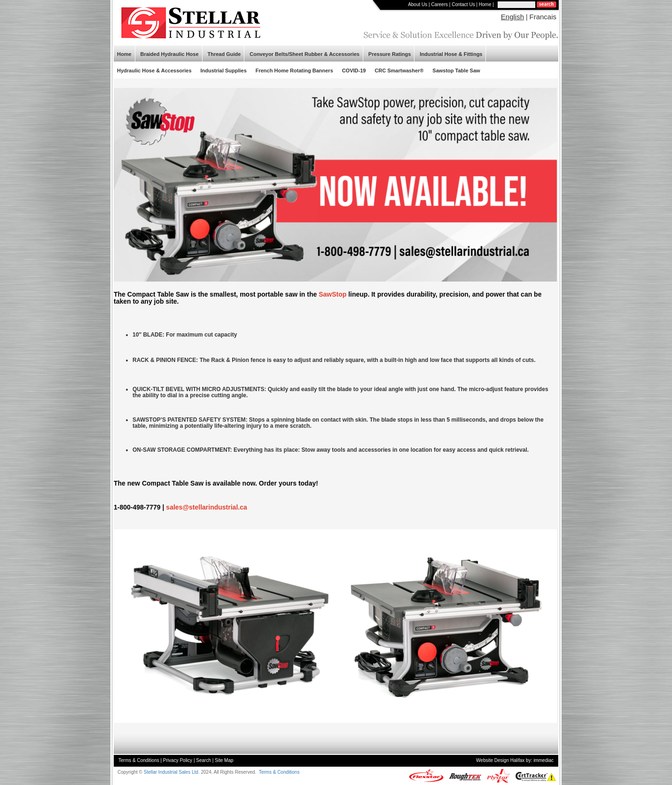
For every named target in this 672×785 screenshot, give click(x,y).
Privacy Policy (178, 760)
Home (485, 4)
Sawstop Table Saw (456, 71)
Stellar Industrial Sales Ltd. (172, 772)
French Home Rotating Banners (294, 71)
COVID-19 (354, 71)
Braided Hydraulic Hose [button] (169, 54)
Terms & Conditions (139, 760)
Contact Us (463, 4)
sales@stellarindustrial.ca (206, 507)
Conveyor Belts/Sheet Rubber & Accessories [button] (305, 54)
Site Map (224, 760)
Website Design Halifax (500, 760)
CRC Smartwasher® (399, 71)
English (512, 17)
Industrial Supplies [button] (223, 71)
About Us (418, 4)
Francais (543, 17)
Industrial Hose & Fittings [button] (451, 54)
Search (203, 760)
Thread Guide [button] (224, 54)
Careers (439, 4)
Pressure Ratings (390, 54)
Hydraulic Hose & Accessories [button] (154, 71)
